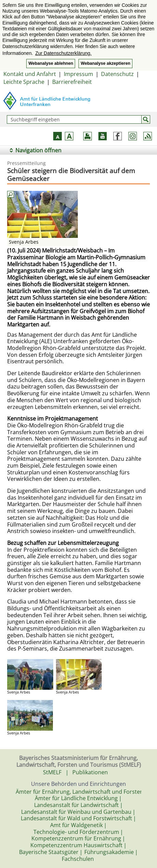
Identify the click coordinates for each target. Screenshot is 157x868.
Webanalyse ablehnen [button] (51, 63)
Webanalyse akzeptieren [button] (105, 63)
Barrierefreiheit (72, 82)
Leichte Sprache (24, 82)
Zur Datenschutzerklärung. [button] (63, 53)
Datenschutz (117, 74)
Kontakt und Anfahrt (30, 74)
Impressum (78, 74)
